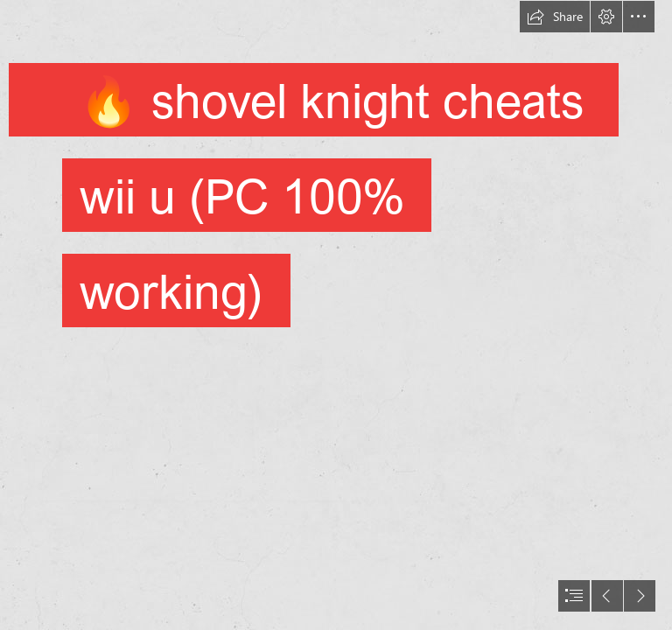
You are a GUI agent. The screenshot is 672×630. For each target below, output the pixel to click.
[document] (336, 315)
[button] (555, 17)
